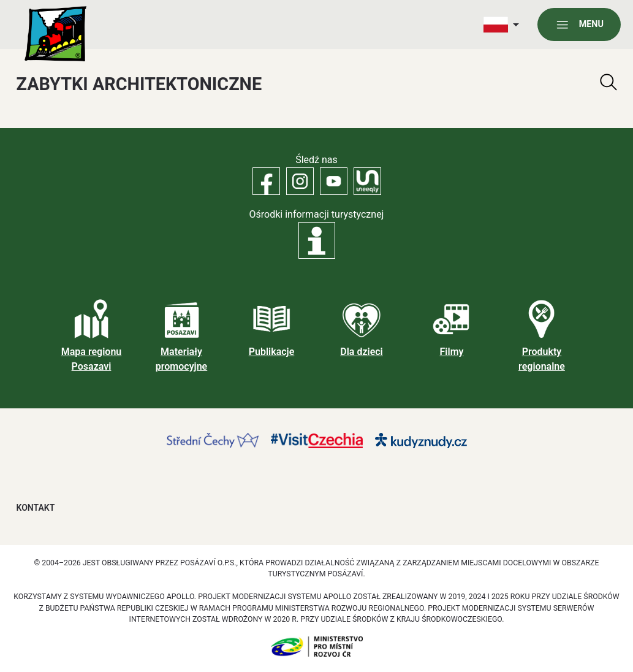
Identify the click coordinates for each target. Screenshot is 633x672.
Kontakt (36, 508)
